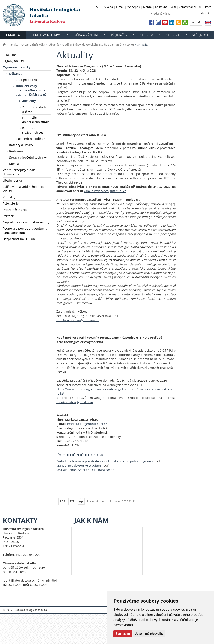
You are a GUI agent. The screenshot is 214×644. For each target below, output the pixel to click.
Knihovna (161, 7)
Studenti (173, 35)
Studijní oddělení (28, 80)
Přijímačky (119, 35)
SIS (98, 7)
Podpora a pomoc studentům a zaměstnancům (25, 231)
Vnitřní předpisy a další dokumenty (20, 172)
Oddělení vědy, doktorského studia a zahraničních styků (98, 45)
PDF (62, 501)
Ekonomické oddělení (31, 139)
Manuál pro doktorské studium (79, 466)
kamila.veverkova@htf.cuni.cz (105, 191)
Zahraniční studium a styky (36, 109)
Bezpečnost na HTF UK (19, 239)
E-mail (120, 7)
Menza (147, 7)
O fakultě (9, 55)
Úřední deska (12, 180)
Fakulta (13, 35)
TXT (72, 501)
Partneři (9, 216)
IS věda (108, 7)
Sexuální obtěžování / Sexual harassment (86, 470)
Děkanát (54, 45)
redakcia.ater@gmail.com (75, 402)
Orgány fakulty (13, 61)
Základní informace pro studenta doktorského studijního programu (105, 461)
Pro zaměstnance (15, 210)
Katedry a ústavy (47, 35)
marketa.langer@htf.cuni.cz (87, 424)
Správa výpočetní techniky (28, 157)
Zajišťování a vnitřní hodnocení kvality (25, 189)
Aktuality (29, 101)
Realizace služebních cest (33, 130)
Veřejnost (200, 35)
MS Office (205, 7)
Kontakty (9, 197)
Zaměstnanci (187, 7)
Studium (147, 35)
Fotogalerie (11, 203)
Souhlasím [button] (123, 634)
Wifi (173, 7)
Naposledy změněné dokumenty (26, 222)
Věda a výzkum (86, 35)
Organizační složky (33, 45)
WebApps (134, 7)
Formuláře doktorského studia (36, 120)
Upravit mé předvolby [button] (149, 634)
